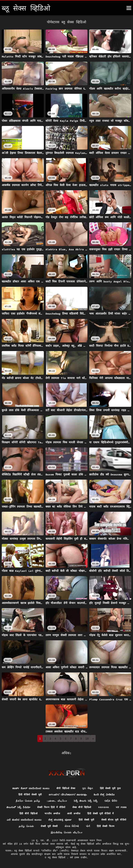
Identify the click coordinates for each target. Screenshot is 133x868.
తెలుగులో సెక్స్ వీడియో (18, 807)
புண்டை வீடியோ (57, 801)
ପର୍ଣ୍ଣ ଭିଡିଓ (111, 801)
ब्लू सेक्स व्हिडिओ (57, 858)
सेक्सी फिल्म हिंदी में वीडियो (51, 807)
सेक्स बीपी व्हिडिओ (82, 807)
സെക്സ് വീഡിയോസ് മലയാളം (68, 794)
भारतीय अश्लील (52, 813)
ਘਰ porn (121, 807)
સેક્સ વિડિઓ (72, 826)
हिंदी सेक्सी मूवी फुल (111, 788)
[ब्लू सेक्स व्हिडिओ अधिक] (129, 8)
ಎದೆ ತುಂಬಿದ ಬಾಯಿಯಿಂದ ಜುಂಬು (24, 820)
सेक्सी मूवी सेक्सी (49, 826)
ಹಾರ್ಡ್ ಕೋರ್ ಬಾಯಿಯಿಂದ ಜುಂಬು (31, 788)
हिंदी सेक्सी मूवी (87, 820)
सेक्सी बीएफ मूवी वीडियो (115, 820)
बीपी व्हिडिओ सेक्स (66, 788)
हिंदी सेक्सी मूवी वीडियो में (101, 813)
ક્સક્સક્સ (104, 807)
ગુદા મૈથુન (88, 788)
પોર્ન (88, 826)
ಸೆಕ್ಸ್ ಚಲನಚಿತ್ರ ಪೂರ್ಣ (61, 820)
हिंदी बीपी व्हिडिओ (28, 813)
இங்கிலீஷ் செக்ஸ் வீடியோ (66, 833)
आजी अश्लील (74, 813)
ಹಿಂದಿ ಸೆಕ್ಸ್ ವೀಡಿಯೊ (104, 794)
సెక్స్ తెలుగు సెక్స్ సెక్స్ (86, 801)
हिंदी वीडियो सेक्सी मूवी (30, 794)
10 (87, 738)
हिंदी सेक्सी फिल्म (106, 826)
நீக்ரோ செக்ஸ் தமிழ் (28, 801)
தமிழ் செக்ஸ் (26, 826)
